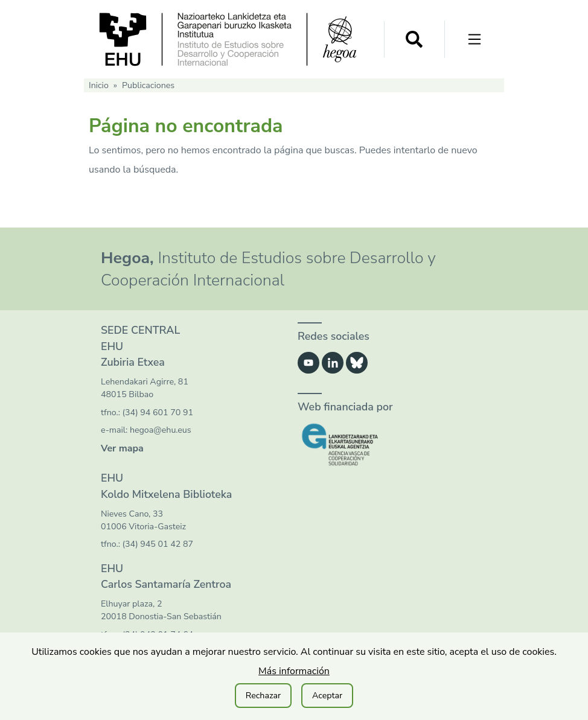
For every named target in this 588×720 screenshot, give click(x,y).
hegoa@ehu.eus (161, 430)
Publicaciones (148, 85)
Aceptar (327, 696)
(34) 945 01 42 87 (158, 544)
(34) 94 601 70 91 (158, 413)
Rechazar (263, 696)
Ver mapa (122, 448)
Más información (294, 671)
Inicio (99, 85)
